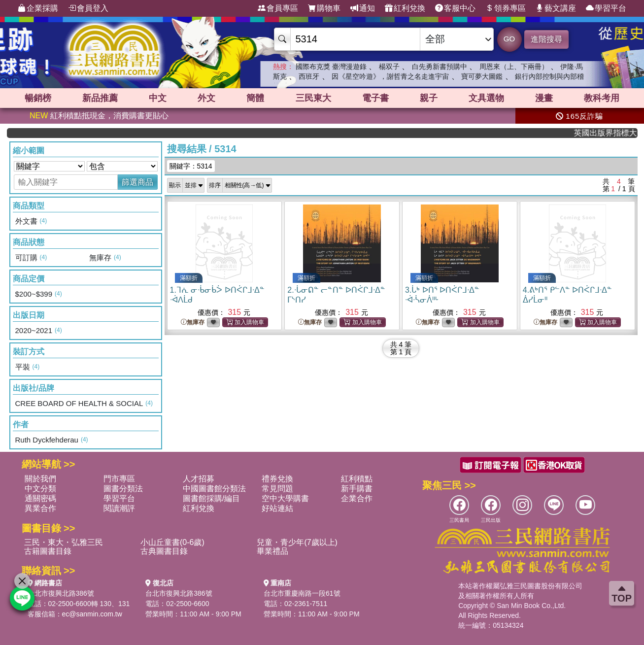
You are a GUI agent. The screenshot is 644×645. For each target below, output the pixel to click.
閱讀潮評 (119, 508)
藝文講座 (556, 8)
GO (509, 39)
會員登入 (88, 8)
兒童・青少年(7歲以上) (297, 542)
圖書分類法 (123, 489)
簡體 (255, 98)
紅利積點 (357, 479)
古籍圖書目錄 (48, 551)
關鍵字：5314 (191, 166)
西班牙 (309, 76)
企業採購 (38, 8)
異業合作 (40, 508)
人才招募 (199, 479)
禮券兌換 (277, 479)
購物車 (324, 8)
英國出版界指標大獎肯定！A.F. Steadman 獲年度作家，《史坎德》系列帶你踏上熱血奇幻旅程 (612, 133)
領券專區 (506, 8)
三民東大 (313, 98)
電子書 (375, 98)
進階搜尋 (546, 39)
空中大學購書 (285, 498)
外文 (206, 98)
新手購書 (357, 489)
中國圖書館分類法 (214, 489)
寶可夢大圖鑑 (482, 76)
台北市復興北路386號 (61, 593)
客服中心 (455, 8)
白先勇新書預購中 (440, 67)
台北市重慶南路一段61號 (302, 593)
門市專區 (119, 479)
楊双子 (389, 67)
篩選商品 (137, 182)
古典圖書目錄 (164, 551)
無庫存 (193, 322)
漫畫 (544, 98)
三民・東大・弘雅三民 (64, 542)
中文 (158, 98)
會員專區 (278, 8)
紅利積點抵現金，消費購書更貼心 (99, 116)
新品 (100, 98)
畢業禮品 (272, 551)
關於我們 (40, 479)
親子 (429, 98)
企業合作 (357, 498)
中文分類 (40, 489)
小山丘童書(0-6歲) (172, 542)
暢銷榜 (38, 98)
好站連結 (277, 508)
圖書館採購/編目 (211, 498)
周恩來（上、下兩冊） (514, 67)
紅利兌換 (405, 8)
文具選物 (486, 98)
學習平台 (606, 8)
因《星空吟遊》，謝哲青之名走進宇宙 (390, 76)
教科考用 (602, 98)
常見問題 (277, 489)
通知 (363, 8)
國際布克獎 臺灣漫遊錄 (331, 67)
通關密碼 (40, 498)
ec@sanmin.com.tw (92, 614)
